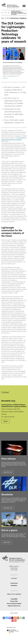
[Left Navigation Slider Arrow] (5, 54)
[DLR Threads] (12, 619)
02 (9, 13)
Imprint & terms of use (14, 606)
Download (5, 78)
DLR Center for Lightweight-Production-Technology (14, 139)
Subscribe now (8, 472)
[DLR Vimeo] (21, 619)
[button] (14, 64)
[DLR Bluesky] (7, 619)
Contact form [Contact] (14, 583)
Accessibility (14, 599)
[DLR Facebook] (4, 619)
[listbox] (6, 13)
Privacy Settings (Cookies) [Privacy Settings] (14, 603)
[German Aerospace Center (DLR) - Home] (11, 6)
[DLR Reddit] (15, 619)
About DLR (7, 542)
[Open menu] (24, 5)
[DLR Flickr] (13, 621)
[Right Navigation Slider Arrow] (23, 54)
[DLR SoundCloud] (15, 621)
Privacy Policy (14, 601)
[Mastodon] (10, 619)
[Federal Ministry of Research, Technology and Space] (14, 636)
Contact (5, 421)
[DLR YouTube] (18, 619)
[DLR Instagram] (24, 619)
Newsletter (14, 585)
